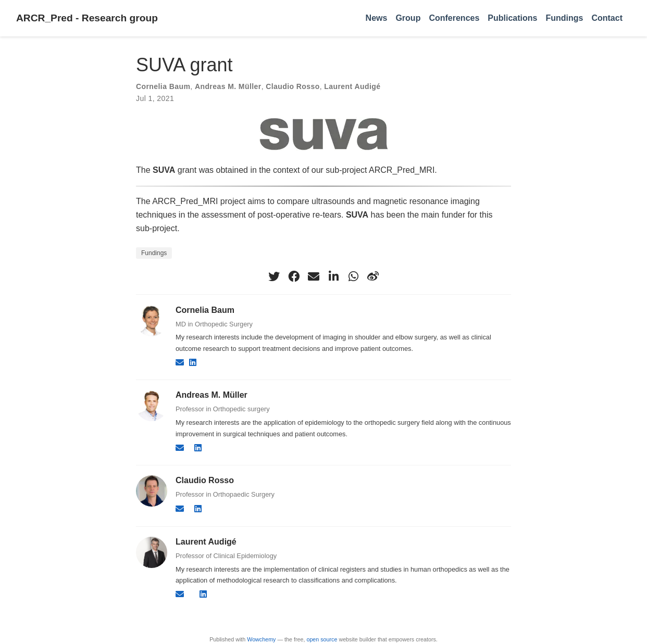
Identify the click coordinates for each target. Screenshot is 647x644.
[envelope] (314, 276)
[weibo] (373, 276)
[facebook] (294, 276)
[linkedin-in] (333, 276)
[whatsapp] (353, 276)
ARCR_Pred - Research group (87, 18)
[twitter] (274, 276)
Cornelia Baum (163, 86)
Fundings (154, 253)
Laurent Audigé (352, 86)
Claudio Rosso (293, 86)
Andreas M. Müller (228, 86)
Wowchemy (261, 639)
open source (322, 639)
